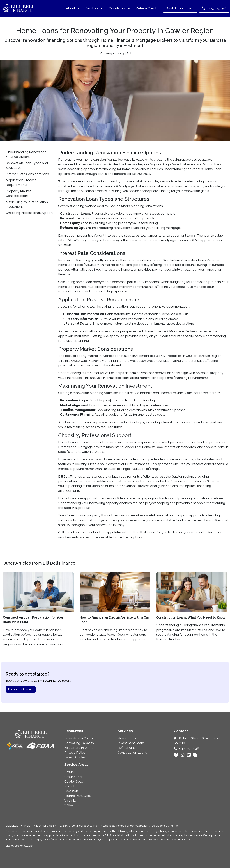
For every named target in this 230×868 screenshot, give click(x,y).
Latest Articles (75, 757)
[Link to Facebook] (176, 755)
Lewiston (71, 791)
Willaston (71, 805)
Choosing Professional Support (29, 213)
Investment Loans (131, 743)
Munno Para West (78, 796)
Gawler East (73, 777)
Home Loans (127, 738)
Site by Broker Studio (19, 846)
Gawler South (74, 781)
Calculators (117, 8)
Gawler (70, 772)
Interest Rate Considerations (27, 174)
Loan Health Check (79, 738)
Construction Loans (132, 752)
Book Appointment (180, 8)
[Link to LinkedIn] (189, 755)
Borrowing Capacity (79, 743)
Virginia (70, 800)
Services (92, 8)
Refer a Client (146, 8)
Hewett (70, 786)
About (71, 8)
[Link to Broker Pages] (195, 755)
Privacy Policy (75, 752)
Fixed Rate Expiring (79, 748)
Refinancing (127, 748)
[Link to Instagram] (183, 755)
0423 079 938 (214, 8)
